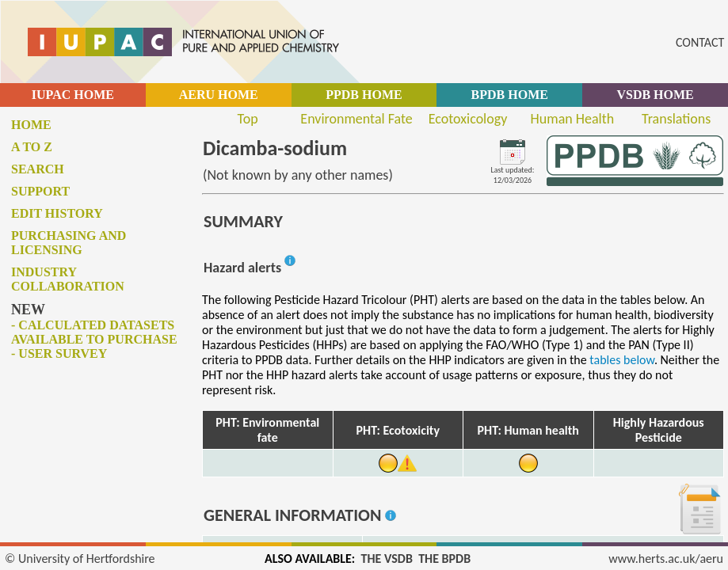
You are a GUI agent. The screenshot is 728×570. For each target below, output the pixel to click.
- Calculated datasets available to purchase (94, 332)
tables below (622, 360)
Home (31, 125)
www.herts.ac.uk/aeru (666, 559)
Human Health (573, 119)
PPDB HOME (364, 95)
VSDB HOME (655, 95)
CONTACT (700, 42)
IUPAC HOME (73, 95)
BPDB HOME (510, 95)
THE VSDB (387, 559)
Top (248, 119)
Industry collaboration (68, 279)
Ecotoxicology (468, 119)
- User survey (59, 353)
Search (38, 169)
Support (40, 191)
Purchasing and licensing (69, 243)
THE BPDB (444, 559)
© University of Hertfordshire (80, 559)
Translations (676, 119)
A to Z (32, 147)
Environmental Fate (356, 119)
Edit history (57, 213)
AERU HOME (219, 95)
